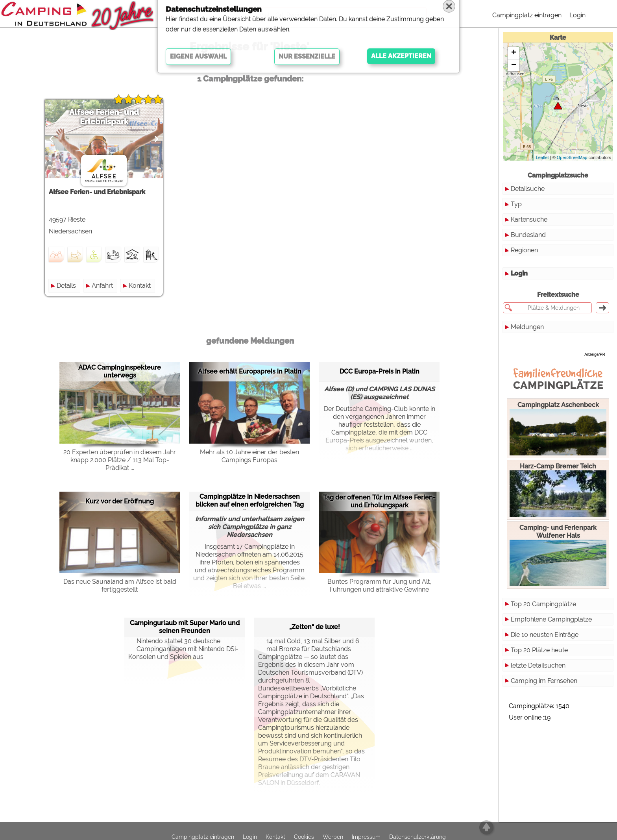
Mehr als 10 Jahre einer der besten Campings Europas (249, 456)
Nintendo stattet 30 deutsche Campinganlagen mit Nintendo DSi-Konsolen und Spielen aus (183, 649)
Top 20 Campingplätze (543, 604)
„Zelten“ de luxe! (315, 627)
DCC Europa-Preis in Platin (380, 371)
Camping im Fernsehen (544, 681)
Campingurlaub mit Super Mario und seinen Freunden (185, 627)
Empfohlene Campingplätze (551, 619)
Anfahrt (102, 286)
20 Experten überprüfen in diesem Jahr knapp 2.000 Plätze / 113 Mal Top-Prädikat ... (120, 460)
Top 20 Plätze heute (539, 650)
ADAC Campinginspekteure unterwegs (120, 371)
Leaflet (542, 157)
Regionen (524, 250)
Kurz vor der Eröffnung (120, 501)
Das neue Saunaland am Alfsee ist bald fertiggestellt (120, 586)
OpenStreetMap (572, 157)
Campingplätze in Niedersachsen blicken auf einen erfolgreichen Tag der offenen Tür (250, 501)
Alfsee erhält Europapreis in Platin (250, 371)
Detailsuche (528, 189)
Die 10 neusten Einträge (545, 635)
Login (577, 15)
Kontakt (140, 286)
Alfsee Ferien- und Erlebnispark (104, 117)
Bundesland (528, 235)
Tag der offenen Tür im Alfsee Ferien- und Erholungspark (379, 501)
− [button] (514, 65)
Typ (516, 204)
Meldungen (527, 327)
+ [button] (514, 53)
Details (66, 286)
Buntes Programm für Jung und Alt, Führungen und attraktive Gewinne (379, 586)
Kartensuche (529, 219)
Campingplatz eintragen (527, 15)
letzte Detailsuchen (538, 665)
